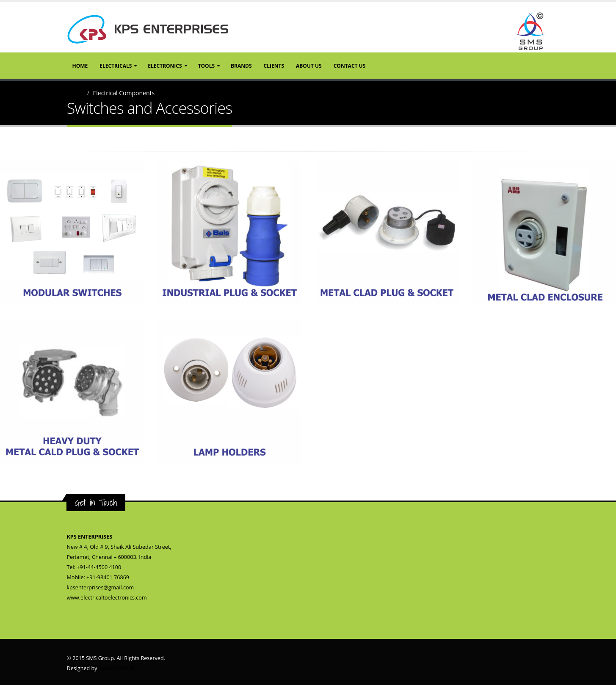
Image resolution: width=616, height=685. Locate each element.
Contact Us (350, 66)
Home (80, 66)
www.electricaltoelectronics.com (107, 598)
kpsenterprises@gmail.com (101, 587)
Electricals (116, 66)
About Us (309, 66)
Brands (241, 66)
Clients (274, 66)
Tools (206, 66)
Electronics (165, 66)
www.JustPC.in (116, 668)
